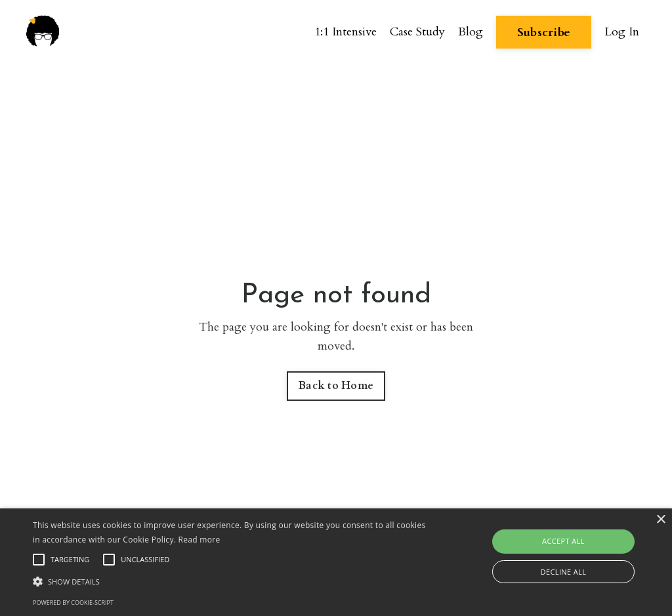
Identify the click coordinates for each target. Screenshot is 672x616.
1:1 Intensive (346, 32)
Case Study (417, 32)
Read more (199, 540)
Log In (622, 32)
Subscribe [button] (544, 32)
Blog (471, 32)
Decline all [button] (564, 572)
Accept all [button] (563, 541)
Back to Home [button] (336, 386)
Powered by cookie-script (73, 603)
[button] (230, 581)
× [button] (661, 520)
